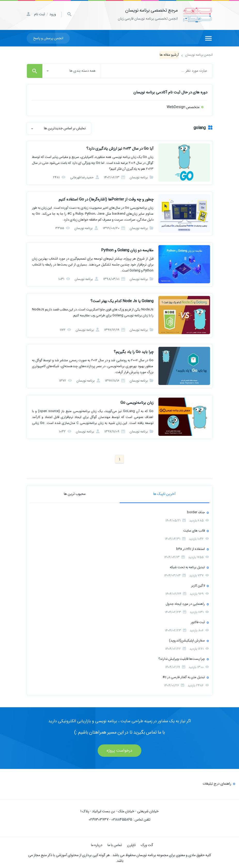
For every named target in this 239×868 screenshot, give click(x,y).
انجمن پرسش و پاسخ (48, 37)
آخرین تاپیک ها (164, 493)
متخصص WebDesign (183, 106)
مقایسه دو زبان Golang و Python (127, 250)
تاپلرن (131, 844)
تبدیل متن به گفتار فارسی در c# (184, 676)
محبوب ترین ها (75, 493)
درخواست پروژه (120, 750)
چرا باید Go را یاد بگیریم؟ (134, 351)
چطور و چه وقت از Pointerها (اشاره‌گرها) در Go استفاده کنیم (106, 199)
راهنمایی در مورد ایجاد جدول (185, 603)
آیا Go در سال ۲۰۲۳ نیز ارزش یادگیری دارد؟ (120, 148)
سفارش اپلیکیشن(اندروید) (187, 640)
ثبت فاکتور (198, 621)
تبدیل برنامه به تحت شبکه (187, 566)
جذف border (196, 512)
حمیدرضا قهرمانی (85, 177)
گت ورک (147, 844)
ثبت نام (40, 14)
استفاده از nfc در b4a (191, 548)
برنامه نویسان (142, 177)
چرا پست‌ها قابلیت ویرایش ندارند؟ (182, 658)
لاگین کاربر (198, 585)
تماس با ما (115, 844)
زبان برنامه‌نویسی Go (137, 402)
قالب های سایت (194, 530)
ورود (53, 14)
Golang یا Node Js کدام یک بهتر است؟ (122, 300)
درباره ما (97, 844)
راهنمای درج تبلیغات (217, 783)
